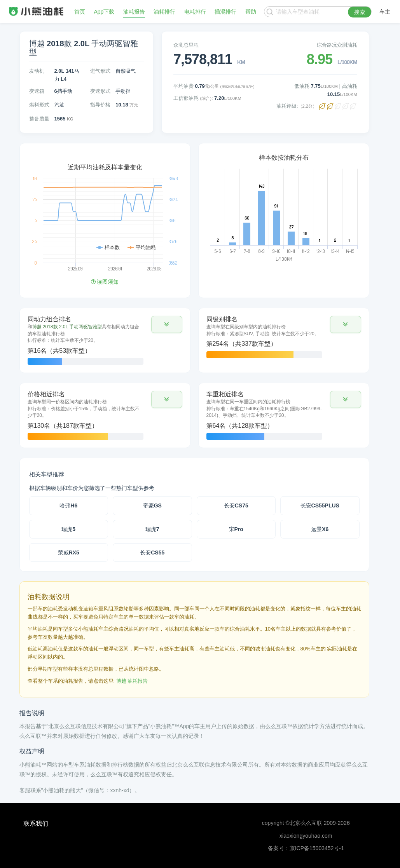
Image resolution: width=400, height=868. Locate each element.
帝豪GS (152, 505)
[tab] (105, 340)
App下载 (104, 12)
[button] (167, 324)
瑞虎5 (68, 529)
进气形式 (100, 71)
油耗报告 (134, 12)
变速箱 (37, 91)
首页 (80, 12)
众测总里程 (186, 45)
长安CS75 (236, 505)
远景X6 (320, 529)
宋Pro (236, 529)
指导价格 (100, 105)
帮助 (251, 12)
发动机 (37, 71)
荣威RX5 (69, 553)
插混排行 (225, 12)
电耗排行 (195, 12)
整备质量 (39, 119)
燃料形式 (39, 105)
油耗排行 (164, 12)
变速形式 (100, 91)
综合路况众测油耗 (337, 45)
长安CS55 (152, 553)
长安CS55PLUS (320, 505)
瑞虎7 (152, 529)
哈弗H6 (68, 505)
